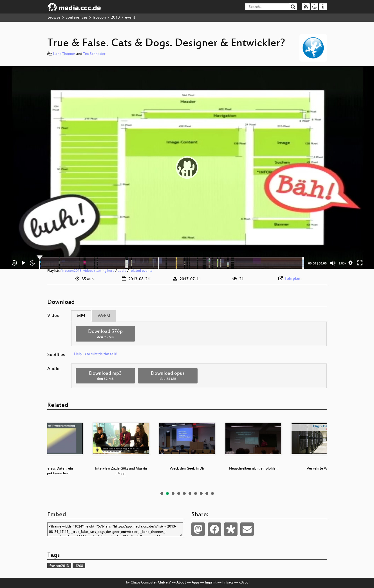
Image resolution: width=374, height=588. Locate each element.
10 (212, 493)
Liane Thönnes (64, 54)
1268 (79, 566)
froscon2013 (59, 566)
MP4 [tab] (81, 316)
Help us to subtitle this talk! (96, 354)
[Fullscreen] (360, 263)
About (181, 583)
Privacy (228, 583)
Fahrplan (293, 279)
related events (141, 271)
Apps (195, 583)
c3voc (244, 583)
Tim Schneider (94, 54)
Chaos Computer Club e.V (151, 583)
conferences (77, 18)
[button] (187, 167)
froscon (99, 18)
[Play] (23, 263)
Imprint (211, 583)
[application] (187, 167)
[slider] (172, 263)
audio (122, 271)
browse (54, 18)
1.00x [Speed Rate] (342, 263)
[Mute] (333, 263)
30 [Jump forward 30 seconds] (32, 263)
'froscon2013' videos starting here (88, 271)
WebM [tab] (104, 316)
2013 (115, 18)
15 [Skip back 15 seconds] (14, 263)
